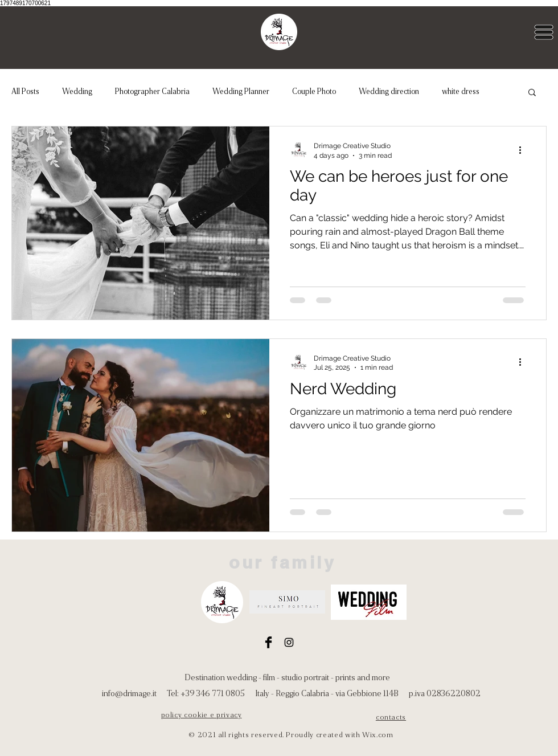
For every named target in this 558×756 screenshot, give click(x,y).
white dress (461, 91)
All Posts (25, 91)
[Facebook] (268, 642)
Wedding (77, 91)
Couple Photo (314, 91)
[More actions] (524, 150)
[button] (544, 32)
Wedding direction (389, 91)
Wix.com (378, 735)
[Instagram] (289, 642)
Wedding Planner (241, 91)
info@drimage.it (129, 693)
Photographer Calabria (152, 91)
